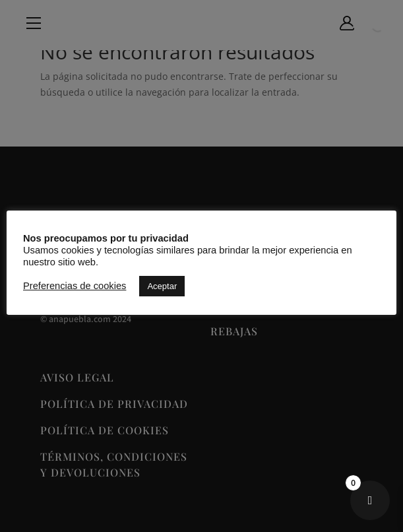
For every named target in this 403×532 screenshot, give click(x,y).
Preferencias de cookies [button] (75, 286)
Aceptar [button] (162, 286)
